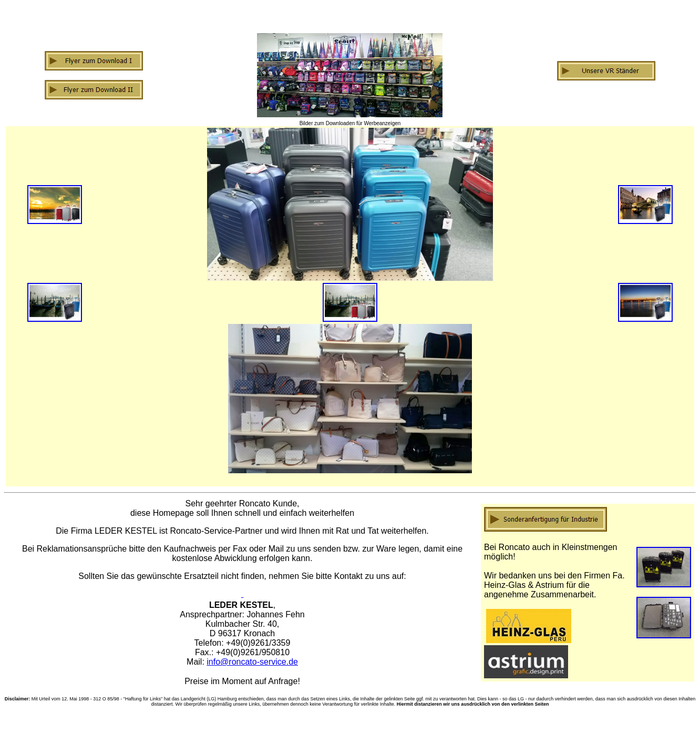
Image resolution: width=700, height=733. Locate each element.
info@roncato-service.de (252, 662)
